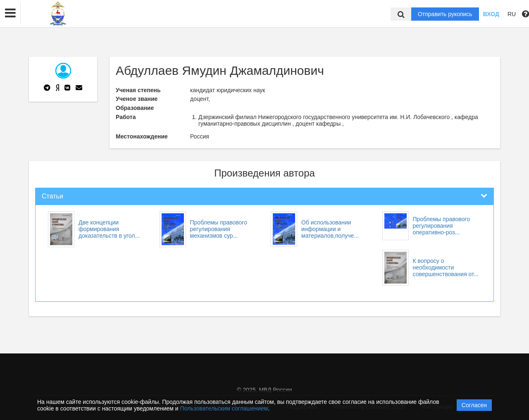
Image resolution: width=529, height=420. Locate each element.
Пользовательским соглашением (224, 408)
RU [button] (512, 14)
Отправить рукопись (445, 14)
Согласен (474, 405)
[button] (10, 13)
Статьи (52, 196)
